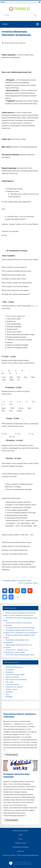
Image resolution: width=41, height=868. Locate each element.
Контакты (20, 851)
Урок (20, 835)
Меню (3, 2)
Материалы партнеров (20, 847)
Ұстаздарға (10, 670)
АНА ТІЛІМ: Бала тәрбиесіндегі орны (20, 655)
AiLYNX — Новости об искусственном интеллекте (23, 863)
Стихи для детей (12, 684)
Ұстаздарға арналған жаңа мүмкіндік (20, 628)
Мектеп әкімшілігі (12, 677)
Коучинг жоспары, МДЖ (15, 675)
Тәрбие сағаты (11, 689)
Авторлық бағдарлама (14, 667)
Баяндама (9, 672)
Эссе (8, 694)
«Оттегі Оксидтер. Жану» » (29, 583)
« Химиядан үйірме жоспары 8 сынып (16, 581)
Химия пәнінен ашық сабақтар (15, 43)
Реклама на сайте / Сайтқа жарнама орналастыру (20, 855)
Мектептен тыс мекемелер (16, 680)
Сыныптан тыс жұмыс (14, 687)
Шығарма (9, 692)
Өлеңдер (9, 697)
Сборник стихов (20, 843)
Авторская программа (21, 831)
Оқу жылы (10, 682)
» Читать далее (11, 755)
